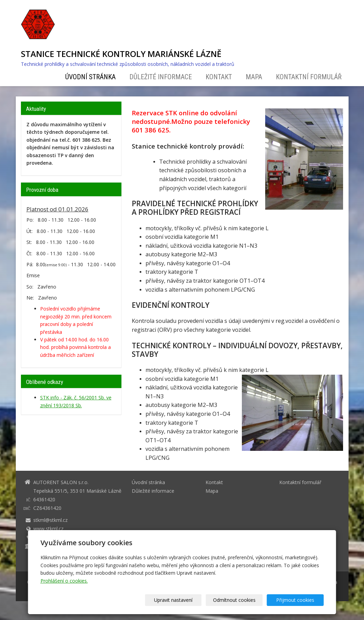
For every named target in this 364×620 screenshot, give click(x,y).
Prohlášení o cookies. (64, 581)
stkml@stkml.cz (50, 520)
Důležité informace (161, 77)
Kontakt (219, 77)
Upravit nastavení (184, 600)
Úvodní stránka (90, 77)
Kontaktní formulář (309, 77)
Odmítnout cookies (241, 600)
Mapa (254, 77)
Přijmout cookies (298, 600)
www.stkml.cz (48, 529)
